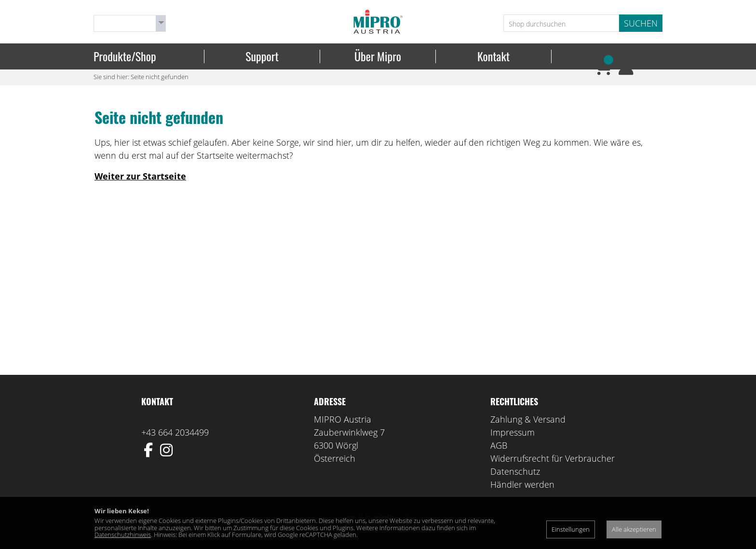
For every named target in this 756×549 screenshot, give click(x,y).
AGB (499, 447)
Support (262, 56)
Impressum (513, 434)
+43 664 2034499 (175, 434)
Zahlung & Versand (528, 421)
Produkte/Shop (125, 56)
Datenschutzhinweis (123, 535)
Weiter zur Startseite (140, 178)
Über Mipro (378, 56)
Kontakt (493, 56)
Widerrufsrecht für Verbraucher (553, 460)
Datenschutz (515, 473)
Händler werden (522, 486)
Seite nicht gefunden (160, 79)
